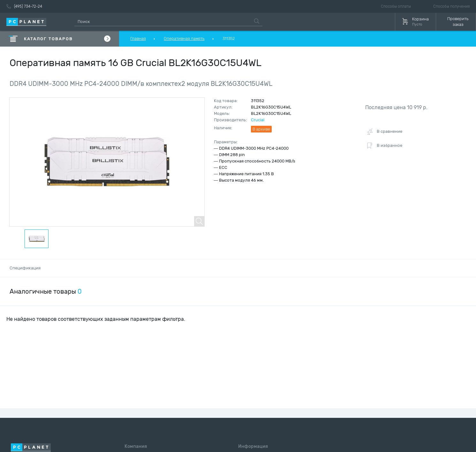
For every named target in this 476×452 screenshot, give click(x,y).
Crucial (258, 120)
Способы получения (451, 6)
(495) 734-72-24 (24, 6)
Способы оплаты (396, 6)
